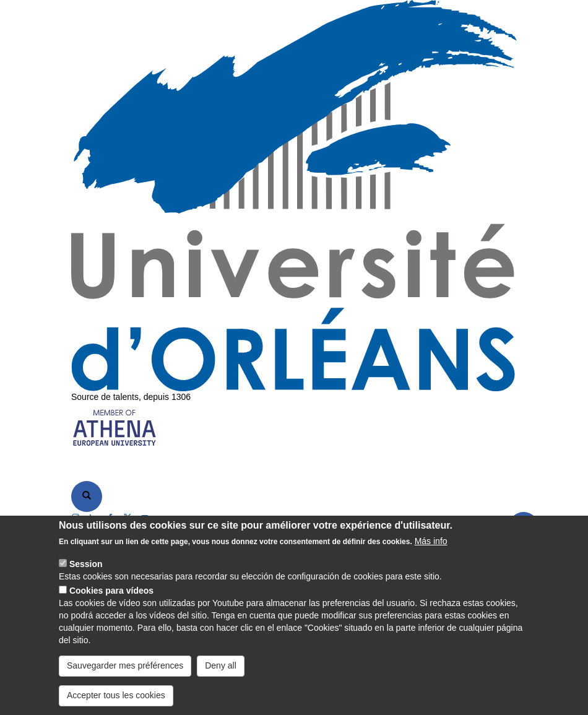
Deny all (221, 670)
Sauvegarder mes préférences (125, 670)
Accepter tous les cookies (116, 700)
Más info (431, 546)
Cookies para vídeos (111, 596)
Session (86, 569)
